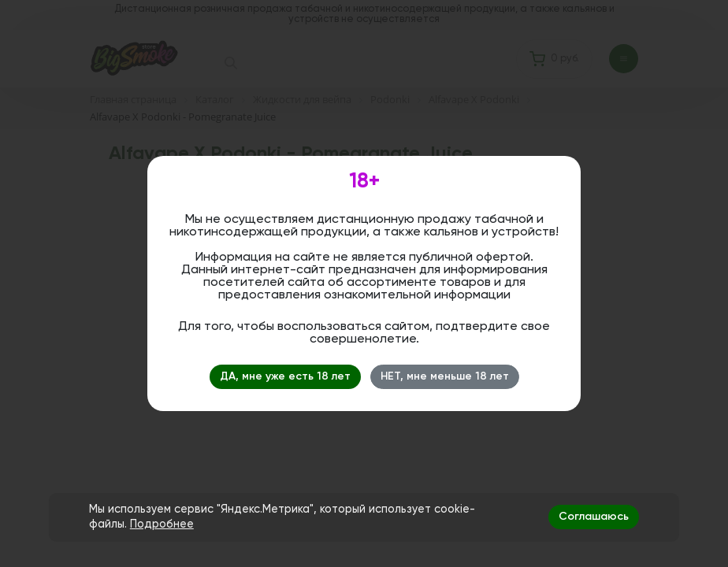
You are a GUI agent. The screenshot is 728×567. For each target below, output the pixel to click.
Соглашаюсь (594, 517)
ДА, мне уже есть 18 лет (285, 376)
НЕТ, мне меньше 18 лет (445, 376)
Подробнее (162, 524)
